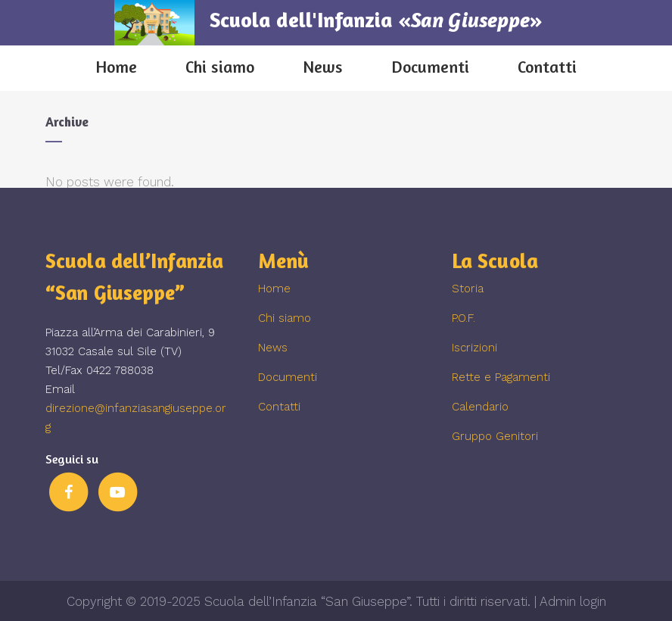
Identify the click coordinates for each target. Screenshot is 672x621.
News (273, 348)
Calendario (480, 407)
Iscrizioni (474, 348)
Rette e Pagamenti (501, 377)
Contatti (279, 407)
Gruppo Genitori (495, 436)
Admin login (573, 601)
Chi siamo (285, 318)
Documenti (288, 377)
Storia (468, 289)
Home (274, 289)
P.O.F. (464, 318)
